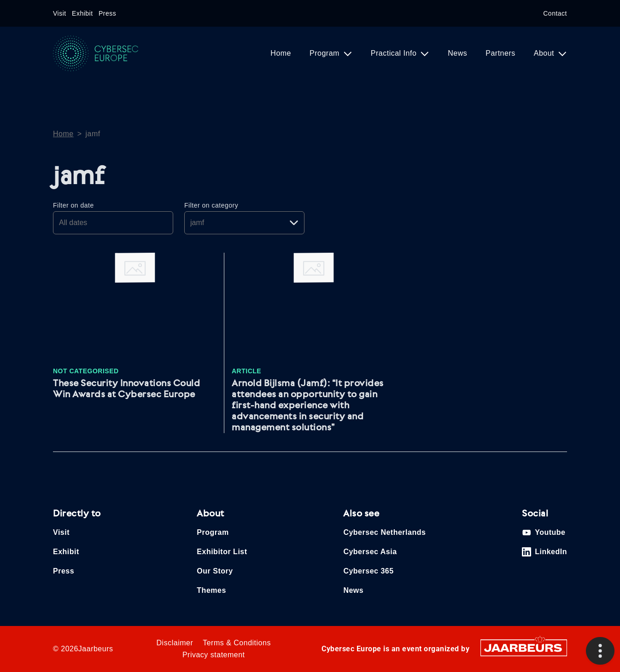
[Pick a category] (244, 223)
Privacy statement (214, 655)
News (457, 53)
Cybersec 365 (368, 571)
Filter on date (73, 205)
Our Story (215, 571)
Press (107, 13)
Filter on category (211, 205)
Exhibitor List (222, 552)
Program (326, 53)
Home (281, 53)
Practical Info (395, 53)
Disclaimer (175, 643)
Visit (60, 13)
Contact (555, 13)
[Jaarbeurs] (524, 647)
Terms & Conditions (237, 643)
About (545, 53)
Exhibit (82, 13)
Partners (500, 53)
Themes (211, 590)
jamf (93, 134)
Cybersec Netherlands (384, 532)
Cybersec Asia (370, 552)
